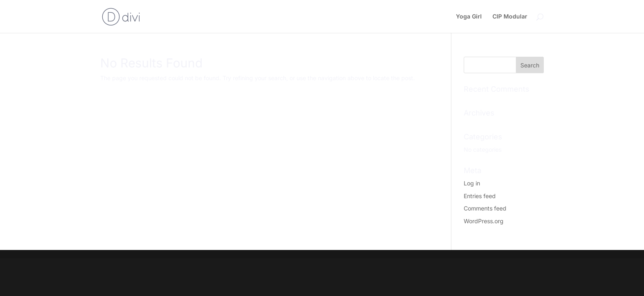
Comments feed (485, 208)
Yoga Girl (469, 17)
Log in (472, 183)
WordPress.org (484, 221)
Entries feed (480, 196)
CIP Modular (510, 17)
